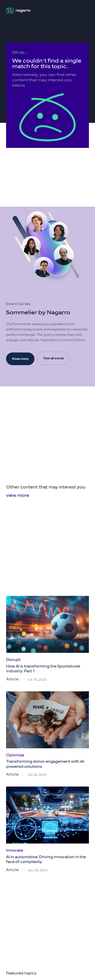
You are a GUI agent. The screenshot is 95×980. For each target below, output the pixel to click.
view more (18, 495)
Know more (20, 359)
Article (12, 679)
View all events (53, 358)
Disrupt (13, 660)
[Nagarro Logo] (19, 11)
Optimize (15, 755)
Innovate (15, 850)
